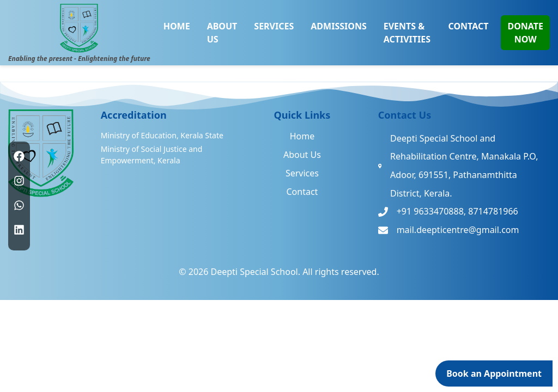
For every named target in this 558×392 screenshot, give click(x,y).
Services (302, 173)
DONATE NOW (525, 33)
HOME (177, 26)
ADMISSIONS (338, 26)
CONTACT (468, 26)
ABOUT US (222, 33)
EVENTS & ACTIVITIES (407, 33)
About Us (302, 155)
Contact (302, 192)
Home (302, 136)
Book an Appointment (494, 373)
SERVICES (274, 26)
